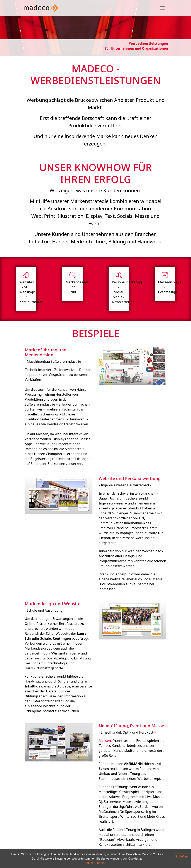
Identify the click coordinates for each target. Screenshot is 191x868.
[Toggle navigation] (162, 8)
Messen (105, 741)
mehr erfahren (96, 863)
